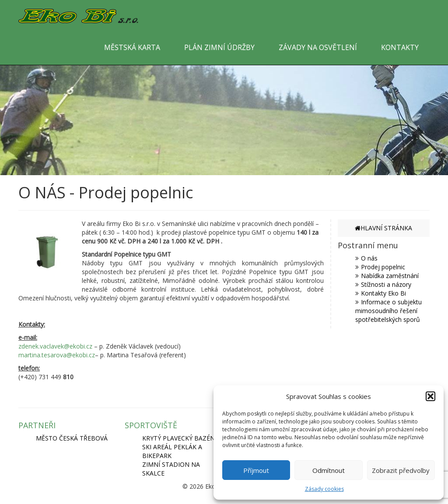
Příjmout (256, 470)
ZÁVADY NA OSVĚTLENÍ (318, 47)
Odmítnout (329, 470)
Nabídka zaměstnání (390, 276)
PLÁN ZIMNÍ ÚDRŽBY (219, 47)
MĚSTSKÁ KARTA (132, 47)
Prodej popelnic (383, 267)
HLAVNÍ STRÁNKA (383, 228)
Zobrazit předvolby (401, 470)
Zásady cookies (324, 489)
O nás (369, 258)
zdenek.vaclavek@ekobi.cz (55, 346)
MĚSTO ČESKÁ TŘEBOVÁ (72, 438)
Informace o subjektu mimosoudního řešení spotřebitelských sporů (388, 311)
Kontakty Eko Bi (383, 293)
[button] (430, 396)
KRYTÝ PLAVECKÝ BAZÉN (178, 438)
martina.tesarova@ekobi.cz (57, 355)
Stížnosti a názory (386, 284)
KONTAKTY (400, 47)
